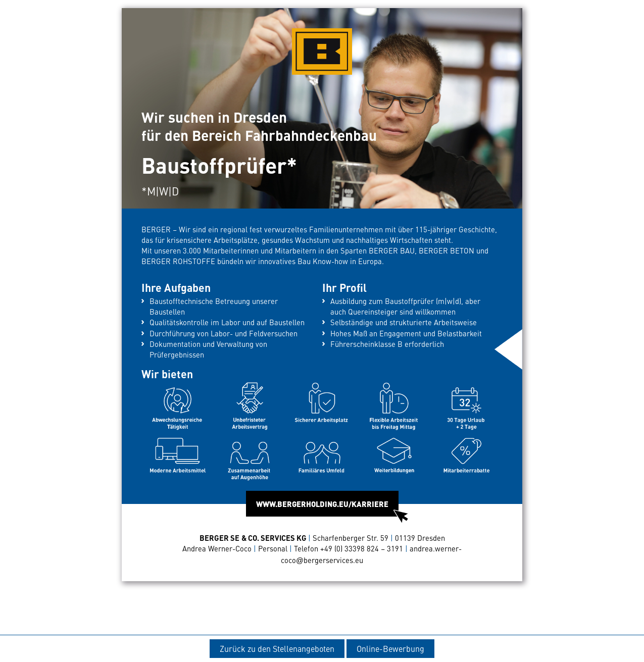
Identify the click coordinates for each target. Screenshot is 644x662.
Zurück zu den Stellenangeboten (277, 648)
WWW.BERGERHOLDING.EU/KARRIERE (327, 507)
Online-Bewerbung (390, 648)
